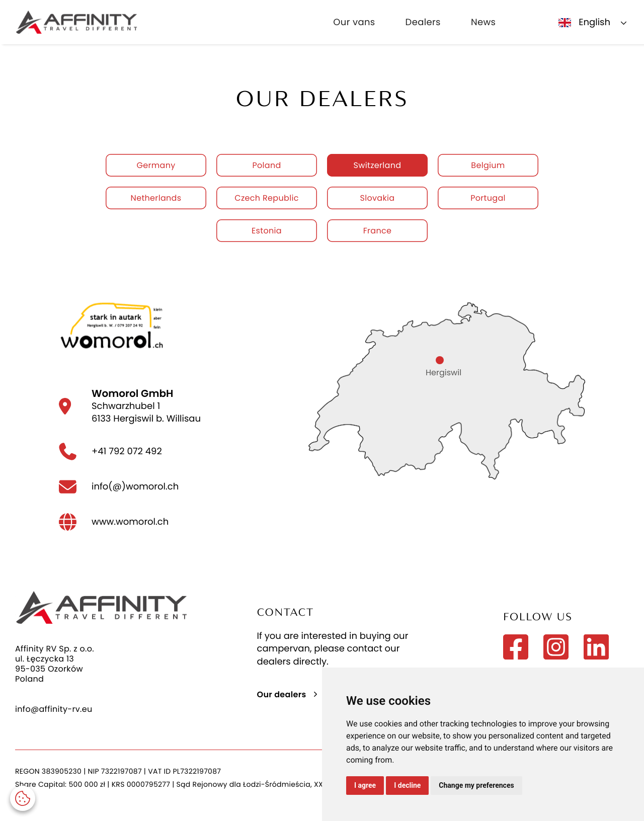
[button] (23, 798)
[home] (76, 22)
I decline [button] (407, 785)
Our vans (354, 22)
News (483, 22)
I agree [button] (365, 785)
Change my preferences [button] (476, 785)
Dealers (423, 22)
